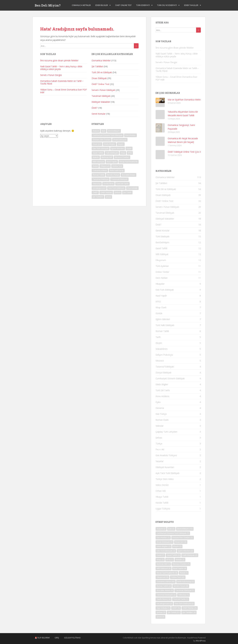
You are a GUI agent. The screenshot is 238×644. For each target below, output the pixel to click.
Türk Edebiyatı (143, 5)
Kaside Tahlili (162, 503)
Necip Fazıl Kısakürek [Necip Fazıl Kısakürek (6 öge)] (129, 162)
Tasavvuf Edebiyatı (165, 367)
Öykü (158, 402)
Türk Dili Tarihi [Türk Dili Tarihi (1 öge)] (122, 184)
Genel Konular (99, 114)
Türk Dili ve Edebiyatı (167, 5)
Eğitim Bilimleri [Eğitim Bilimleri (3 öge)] (118, 148)
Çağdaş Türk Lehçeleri (166, 432)
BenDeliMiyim (162, 242)
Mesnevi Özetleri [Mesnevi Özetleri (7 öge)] (122, 157)
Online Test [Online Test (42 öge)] (117, 166)
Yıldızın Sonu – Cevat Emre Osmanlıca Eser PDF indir (64, 91)
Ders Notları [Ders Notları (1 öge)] (130, 135)
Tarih (158, 337)
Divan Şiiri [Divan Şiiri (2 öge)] (97, 144)
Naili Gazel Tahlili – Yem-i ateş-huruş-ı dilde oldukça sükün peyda (61, 68)
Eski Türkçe (161, 414)
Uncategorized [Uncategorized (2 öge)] (99, 188)
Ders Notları (162, 278)
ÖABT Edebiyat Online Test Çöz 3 (184, 152)
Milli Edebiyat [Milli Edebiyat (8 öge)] (98, 162)
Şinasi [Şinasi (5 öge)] (108, 197)
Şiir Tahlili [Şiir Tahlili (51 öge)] (127, 192)
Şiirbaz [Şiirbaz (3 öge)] (118, 192)
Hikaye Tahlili (162, 497)
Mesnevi (160, 361)
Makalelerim (162, 349)
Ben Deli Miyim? (48, 5)
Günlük (159, 313)
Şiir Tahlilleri (97, 66)
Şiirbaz (159, 438)
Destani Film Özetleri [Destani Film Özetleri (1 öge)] (102, 140)
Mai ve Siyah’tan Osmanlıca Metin (184, 100)
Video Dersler (162, 485)
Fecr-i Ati (160, 449)
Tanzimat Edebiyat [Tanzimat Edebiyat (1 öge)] (101, 179)
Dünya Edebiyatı (163, 373)
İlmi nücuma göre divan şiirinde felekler (59, 60)
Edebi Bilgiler (102, 5)
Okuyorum (161, 260)
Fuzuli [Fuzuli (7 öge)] (129, 148)
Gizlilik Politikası (72, 638)
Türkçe (159, 444)
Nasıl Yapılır (161, 296)
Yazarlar (160, 461)
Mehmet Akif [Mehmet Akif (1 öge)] (107, 157)
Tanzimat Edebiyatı (101, 96)
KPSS (158, 302)
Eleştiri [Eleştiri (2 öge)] (121, 144)
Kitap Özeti (161, 307)
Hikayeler (160, 284)
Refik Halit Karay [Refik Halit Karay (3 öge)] (117, 170)
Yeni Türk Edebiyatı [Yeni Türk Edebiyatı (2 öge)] (116, 188)
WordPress (201, 641)
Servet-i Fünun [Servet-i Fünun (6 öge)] (113, 175)
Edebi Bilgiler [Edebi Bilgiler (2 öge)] (110, 144)
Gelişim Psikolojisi (164, 355)
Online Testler (162, 272)
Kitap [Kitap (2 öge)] (123, 153)
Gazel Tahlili (161, 248)
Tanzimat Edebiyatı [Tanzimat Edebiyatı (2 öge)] (119, 179)
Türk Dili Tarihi (163, 390)
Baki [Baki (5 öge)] (104, 131)
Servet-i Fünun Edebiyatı (103, 90)
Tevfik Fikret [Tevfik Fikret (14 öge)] (108, 184)
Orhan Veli (161, 491)
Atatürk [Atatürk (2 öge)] (96, 131)
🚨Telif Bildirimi (42, 638)
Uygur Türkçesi (163, 509)
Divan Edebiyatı (99, 78)
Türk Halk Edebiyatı (165, 325)
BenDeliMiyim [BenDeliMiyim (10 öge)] (114, 131)
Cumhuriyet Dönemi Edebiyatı (170, 378)
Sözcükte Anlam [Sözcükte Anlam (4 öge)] (128, 175)
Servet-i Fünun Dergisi (51, 75)
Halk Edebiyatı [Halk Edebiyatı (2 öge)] (112, 153)
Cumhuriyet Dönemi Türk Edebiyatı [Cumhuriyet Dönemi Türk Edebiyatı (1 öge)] (108, 135)
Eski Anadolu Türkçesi (166, 455)
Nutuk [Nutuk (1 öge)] (95, 166)
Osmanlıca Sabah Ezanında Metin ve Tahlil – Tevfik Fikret (62, 82)
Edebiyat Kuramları (165, 467)
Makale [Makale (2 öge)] (96, 157)
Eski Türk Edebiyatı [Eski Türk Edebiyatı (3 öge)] (101, 148)
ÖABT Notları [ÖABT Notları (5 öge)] (106, 192)
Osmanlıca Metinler (81, 5)
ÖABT (95, 108)
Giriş (57, 638)
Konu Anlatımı (162, 396)
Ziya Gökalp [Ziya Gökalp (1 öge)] (132, 188)
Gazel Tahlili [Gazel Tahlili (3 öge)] (98, 153)
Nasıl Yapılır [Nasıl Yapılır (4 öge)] (112, 162)
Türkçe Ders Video (165, 479)
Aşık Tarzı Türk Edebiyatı (167, 473)
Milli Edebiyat (162, 254)
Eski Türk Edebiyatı (165, 290)
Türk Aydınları (162, 266)
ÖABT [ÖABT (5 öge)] (95, 192)
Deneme (160, 408)
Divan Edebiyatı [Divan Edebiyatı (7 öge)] (120, 140)
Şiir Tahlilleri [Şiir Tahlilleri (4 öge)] (98, 197)
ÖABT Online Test (123, 5)
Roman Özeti (162, 420)
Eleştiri (159, 343)
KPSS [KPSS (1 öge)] (130, 153)
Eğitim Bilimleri (163, 319)
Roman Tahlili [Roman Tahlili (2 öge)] (99, 175)
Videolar (160, 426)
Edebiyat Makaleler (101, 102)
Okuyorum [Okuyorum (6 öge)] (105, 166)
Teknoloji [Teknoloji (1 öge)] (97, 184)
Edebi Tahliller (191, 5)
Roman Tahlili (162, 331)
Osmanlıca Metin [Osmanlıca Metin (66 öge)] (100, 170)
